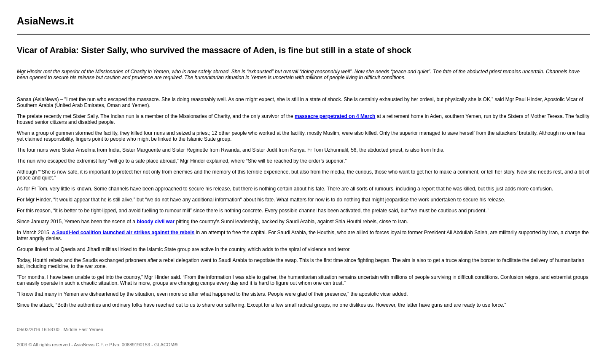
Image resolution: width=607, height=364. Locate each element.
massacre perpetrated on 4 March (335, 116)
